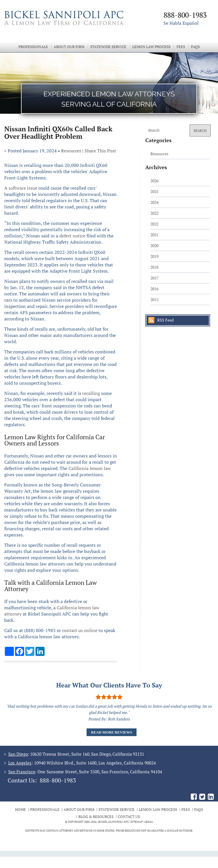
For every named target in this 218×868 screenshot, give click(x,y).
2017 (154, 278)
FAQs (195, 47)
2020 (154, 246)
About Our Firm (69, 47)
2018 (154, 267)
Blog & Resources (96, 817)
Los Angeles (20, 763)
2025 (154, 191)
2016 (154, 289)
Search (200, 131)
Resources (71, 151)
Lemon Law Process (151, 47)
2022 (154, 224)
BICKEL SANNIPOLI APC (114, 822)
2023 (154, 213)
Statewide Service (108, 47)
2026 (154, 181)
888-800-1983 (58, 780)
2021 (154, 235)
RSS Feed (165, 320)
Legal (149, 822)
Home (20, 809)
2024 (154, 202)
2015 (154, 300)
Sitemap (137, 822)
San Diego (18, 754)
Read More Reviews (111, 732)
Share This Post (100, 151)
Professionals (33, 47)
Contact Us (129, 817)
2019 (154, 256)
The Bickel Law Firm (70, 25)
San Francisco (22, 772)
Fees (181, 47)
